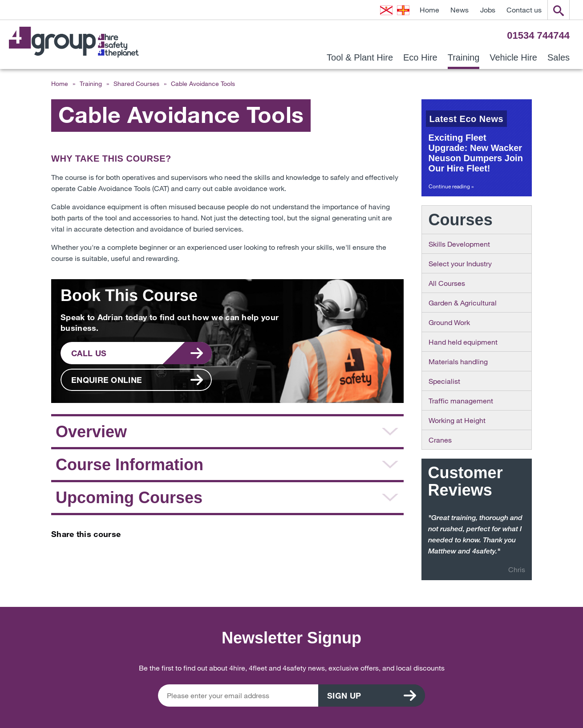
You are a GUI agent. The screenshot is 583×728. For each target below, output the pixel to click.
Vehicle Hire (513, 58)
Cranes (440, 440)
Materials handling (458, 361)
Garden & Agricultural (463, 303)
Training (464, 58)
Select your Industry (460, 263)
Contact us (524, 10)
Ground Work (449, 322)
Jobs (488, 10)
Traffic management (461, 401)
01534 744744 (538, 35)
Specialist (444, 381)
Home (429, 10)
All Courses (447, 283)
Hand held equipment (463, 342)
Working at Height (457, 420)
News (460, 10)
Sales (559, 58)
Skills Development (459, 244)
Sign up (344, 695)
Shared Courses (136, 83)
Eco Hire (420, 58)
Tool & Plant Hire (360, 58)
